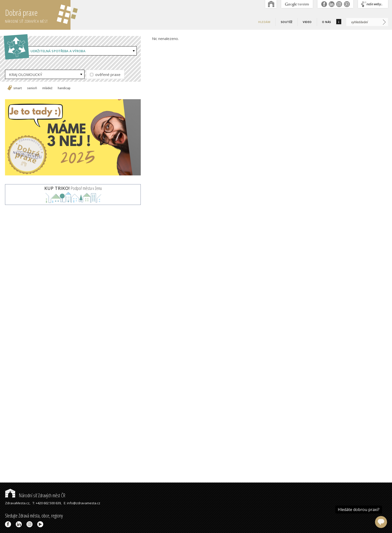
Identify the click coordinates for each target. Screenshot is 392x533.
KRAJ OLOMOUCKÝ (26, 74)
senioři (32, 88)
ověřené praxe (105, 74)
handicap (64, 88)
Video (307, 22)
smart (18, 88)
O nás (327, 22)
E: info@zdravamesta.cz (82, 503)
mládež (47, 88)
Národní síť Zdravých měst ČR (35, 495)
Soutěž (287, 22)
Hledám (264, 22)
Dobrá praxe (38, 15)
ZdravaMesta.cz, (18, 503)
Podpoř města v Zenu (73, 188)
